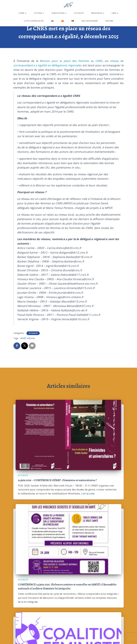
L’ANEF (23, 13)
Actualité (79, 13)
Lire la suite (88, 494)
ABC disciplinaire (90, 21)
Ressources (98, 13)
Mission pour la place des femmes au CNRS (71, 61)
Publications (59, 13)
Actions (39, 13)
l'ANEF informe (28, 338)
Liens (115, 13)
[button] (26, 13)
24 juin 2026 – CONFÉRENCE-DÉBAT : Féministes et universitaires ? (57, 480)
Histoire (109, 21)
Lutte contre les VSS (34, 21)
